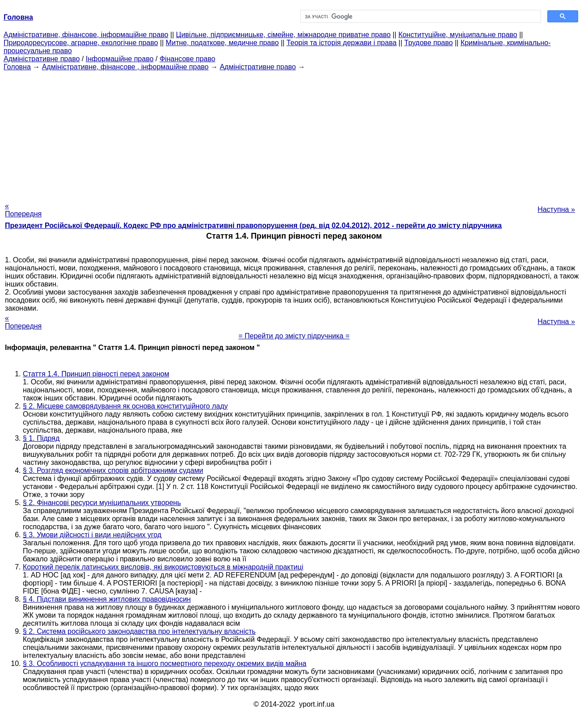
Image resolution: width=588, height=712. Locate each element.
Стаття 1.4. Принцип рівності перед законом (96, 374)
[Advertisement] (294, 134)
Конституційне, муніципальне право (458, 35)
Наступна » (556, 209)
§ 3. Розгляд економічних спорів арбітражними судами (113, 470)
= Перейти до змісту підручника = (294, 336)
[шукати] (420, 17)
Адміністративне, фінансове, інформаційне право (86, 35)
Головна (17, 67)
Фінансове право (188, 59)
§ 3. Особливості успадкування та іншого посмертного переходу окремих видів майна (165, 664)
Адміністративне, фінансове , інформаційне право (125, 67)
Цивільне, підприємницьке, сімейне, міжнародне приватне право (283, 35)
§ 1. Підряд (41, 438)
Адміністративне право (42, 59)
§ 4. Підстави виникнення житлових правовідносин (107, 599)
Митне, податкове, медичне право (222, 43)
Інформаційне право (120, 59)
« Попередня (23, 210)
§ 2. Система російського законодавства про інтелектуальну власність (139, 631)
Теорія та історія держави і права (342, 43)
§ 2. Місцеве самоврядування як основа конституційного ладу (125, 406)
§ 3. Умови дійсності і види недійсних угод (92, 535)
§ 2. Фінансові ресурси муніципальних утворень (102, 503)
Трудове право (429, 43)
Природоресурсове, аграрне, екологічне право (81, 43)
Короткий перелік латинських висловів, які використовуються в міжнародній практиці (163, 567)
